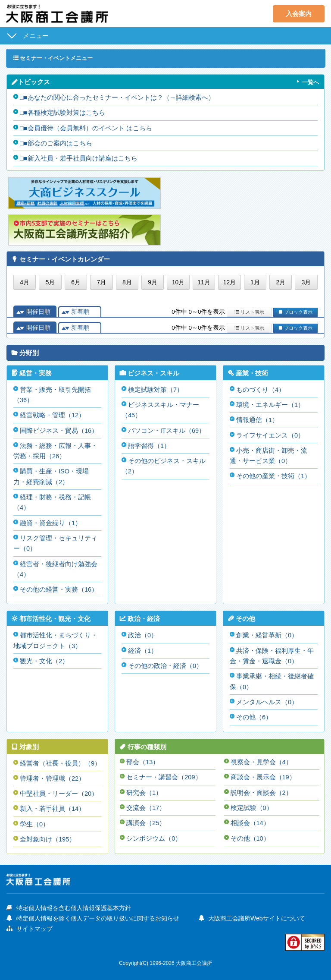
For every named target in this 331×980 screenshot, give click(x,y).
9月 (153, 283)
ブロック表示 (295, 312)
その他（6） (254, 714)
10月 (178, 283)
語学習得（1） (149, 445)
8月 (127, 283)
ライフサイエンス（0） (270, 435)
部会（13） (143, 759)
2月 (281, 283)
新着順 (80, 312)
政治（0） (143, 633)
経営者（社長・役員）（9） (60, 760)
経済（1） (143, 648)
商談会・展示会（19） (263, 774)
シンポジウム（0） (154, 834)
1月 (255, 283)
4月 (25, 283)
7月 (101, 283)
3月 (306, 283)
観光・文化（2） (44, 659)
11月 (204, 283)
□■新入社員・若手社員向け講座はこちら (79, 158)
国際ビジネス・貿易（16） (59, 430)
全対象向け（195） (48, 836)
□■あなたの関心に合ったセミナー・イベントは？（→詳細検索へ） (117, 98)
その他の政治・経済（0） (165, 663)
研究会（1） (144, 789)
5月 (50, 283)
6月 (76, 283)
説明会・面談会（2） (261, 789)
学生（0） (34, 821)
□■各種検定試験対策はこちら (62, 113)
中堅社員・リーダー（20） (59, 790)
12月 (230, 283)
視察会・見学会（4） (261, 759)
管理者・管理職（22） (53, 775)
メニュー (36, 36)
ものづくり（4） (261, 389)
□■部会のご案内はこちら (56, 143)
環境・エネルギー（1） (270, 405)
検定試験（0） (252, 804)
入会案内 (299, 14)
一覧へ (310, 83)
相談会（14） (250, 819)
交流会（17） (146, 804)
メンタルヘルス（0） (267, 699)
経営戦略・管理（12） (53, 415)
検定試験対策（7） (156, 389)
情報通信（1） (257, 420)
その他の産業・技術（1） (273, 475)
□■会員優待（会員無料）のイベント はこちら (86, 128)
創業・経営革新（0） (267, 633)
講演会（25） (146, 819)
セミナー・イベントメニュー (56, 58)
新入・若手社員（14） (53, 805)
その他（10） (250, 834)
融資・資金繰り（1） (51, 522)
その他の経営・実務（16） (59, 588)
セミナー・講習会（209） (164, 774)
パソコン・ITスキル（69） (167, 430)
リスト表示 (249, 312)
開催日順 (38, 312)
